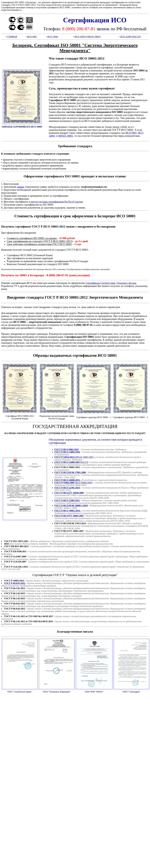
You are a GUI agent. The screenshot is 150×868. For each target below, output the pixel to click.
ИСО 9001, (132, 133)
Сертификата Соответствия (100, 283)
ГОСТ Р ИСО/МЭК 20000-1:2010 (71, 506)
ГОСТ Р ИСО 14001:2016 (67, 452)
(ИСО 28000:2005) (74, 483)
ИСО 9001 (32, 37)
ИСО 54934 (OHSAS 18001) (88, 37)
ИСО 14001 (53, 37)
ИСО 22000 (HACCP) (130, 37)
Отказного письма (126, 283)
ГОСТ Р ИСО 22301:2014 (67, 488)
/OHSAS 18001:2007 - (75, 457)
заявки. (21, 187)
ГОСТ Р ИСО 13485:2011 (67, 500)
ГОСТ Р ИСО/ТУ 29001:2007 (69, 516)
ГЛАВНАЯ (12, 37)
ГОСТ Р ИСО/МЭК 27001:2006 (70, 472)
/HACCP (71, 462)
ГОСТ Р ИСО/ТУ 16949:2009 (69, 493)
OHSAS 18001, (66, 136)
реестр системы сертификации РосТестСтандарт (57, 202)
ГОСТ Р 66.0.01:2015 (15, 583)
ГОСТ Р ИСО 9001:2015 (67, 449)
